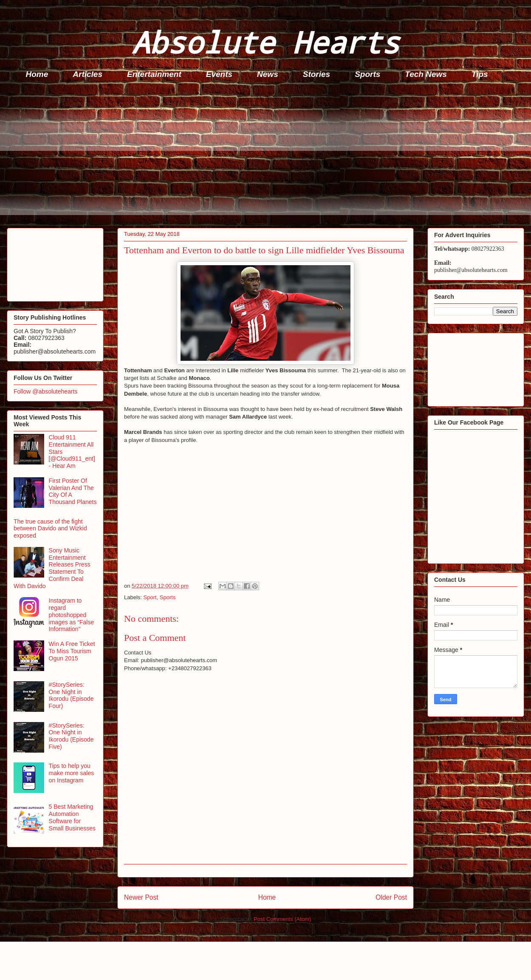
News (268, 74)
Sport (150, 597)
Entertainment (154, 74)
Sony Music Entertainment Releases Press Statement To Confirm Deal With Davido (52, 568)
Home (37, 74)
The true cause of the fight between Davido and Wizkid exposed (50, 529)
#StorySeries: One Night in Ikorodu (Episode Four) (71, 695)
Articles (88, 74)
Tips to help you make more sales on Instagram (72, 773)
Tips (480, 74)
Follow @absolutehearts (45, 391)
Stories (316, 74)
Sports (367, 74)
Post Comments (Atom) (282, 919)
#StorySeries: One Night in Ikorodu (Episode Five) (71, 736)
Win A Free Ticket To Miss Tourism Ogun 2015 (72, 651)
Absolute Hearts (265, 42)
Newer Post (141, 897)
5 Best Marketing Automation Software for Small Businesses (72, 817)
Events (219, 74)
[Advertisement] (268, 156)
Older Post (391, 897)
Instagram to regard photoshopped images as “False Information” (72, 615)
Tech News (426, 74)
